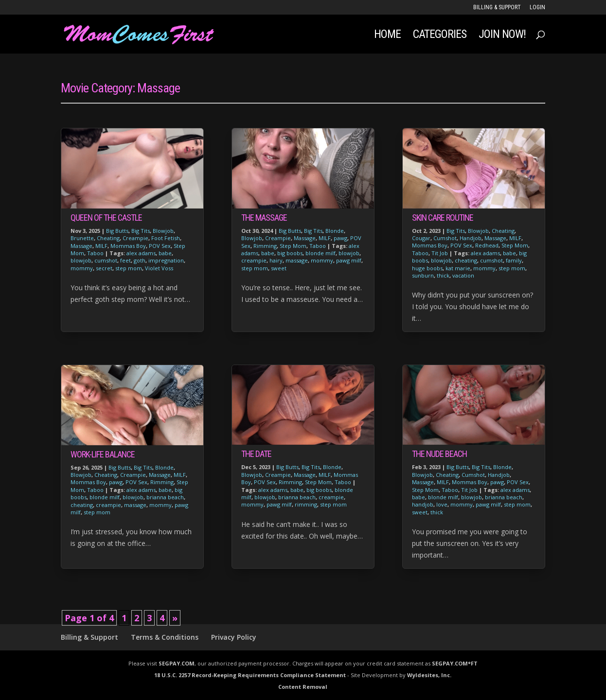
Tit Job (440, 253)
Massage (81, 246)
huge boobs (427, 268)
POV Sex (160, 246)
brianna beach (165, 497)
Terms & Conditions (165, 637)
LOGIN (537, 8)
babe (165, 253)
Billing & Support (497, 8)
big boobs (290, 253)
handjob (423, 504)
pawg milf (349, 260)
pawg (116, 482)
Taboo (95, 253)
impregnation (166, 260)
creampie (108, 505)
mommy (82, 268)
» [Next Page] (175, 618)
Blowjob (163, 231)
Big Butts (117, 231)
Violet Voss (159, 268)
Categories (440, 36)
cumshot (106, 260)
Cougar (421, 238)
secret (104, 268)
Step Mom (293, 246)
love (442, 504)
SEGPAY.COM (177, 663)
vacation (463, 275)
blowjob (81, 260)
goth (140, 260)
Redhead (487, 245)
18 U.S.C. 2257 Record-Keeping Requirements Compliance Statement (250, 675)
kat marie (458, 268)
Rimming (162, 482)
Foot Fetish (166, 238)
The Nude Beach (439, 454)
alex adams (141, 253)
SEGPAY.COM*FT (455, 663)
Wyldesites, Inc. (429, 675)
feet (125, 260)
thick (443, 275)
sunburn (423, 275)
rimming (306, 504)
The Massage (264, 218)
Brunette (82, 238)
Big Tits (141, 231)
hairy (276, 260)
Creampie (135, 238)
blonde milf (105, 497)
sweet (279, 268)
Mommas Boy (128, 246)
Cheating (108, 238)
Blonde (164, 467)
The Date (256, 454)
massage (135, 505)
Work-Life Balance (103, 454)
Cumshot (445, 238)
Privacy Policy (234, 637)
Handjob (471, 238)
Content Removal (303, 687)
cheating (82, 505)
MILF (101, 246)
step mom (129, 268)
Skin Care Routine (443, 218)
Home (387, 36)
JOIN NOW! (502, 36)
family (514, 260)
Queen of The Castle (106, 218)
